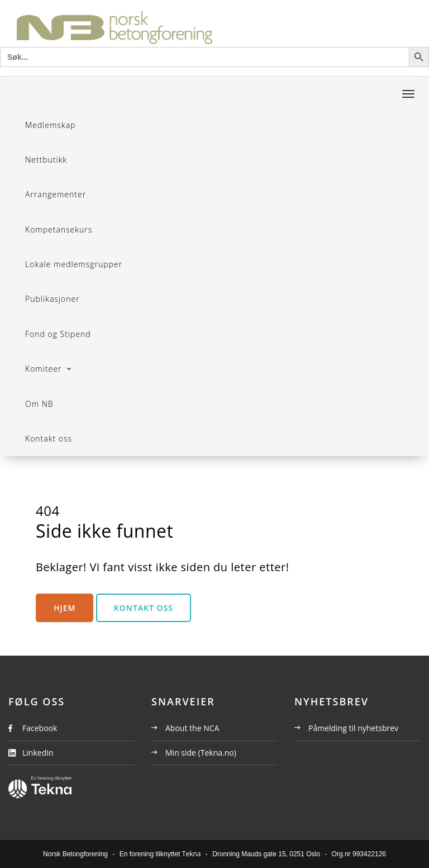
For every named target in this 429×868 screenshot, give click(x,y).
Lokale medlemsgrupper (74, 264)
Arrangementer (56, 194)
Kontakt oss (49, 438)
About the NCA (185, 728)
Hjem (65, 608)
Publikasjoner (53, 299)
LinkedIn (38, 753)
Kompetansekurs (59, 229)
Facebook (40, 728)
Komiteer (45, 369)
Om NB (39, 404)
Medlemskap (50, 125)
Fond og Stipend (58, 334)
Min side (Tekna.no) (194, 753)
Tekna (192, 854)
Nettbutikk (46, 160)
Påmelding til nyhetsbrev (346, 728)
